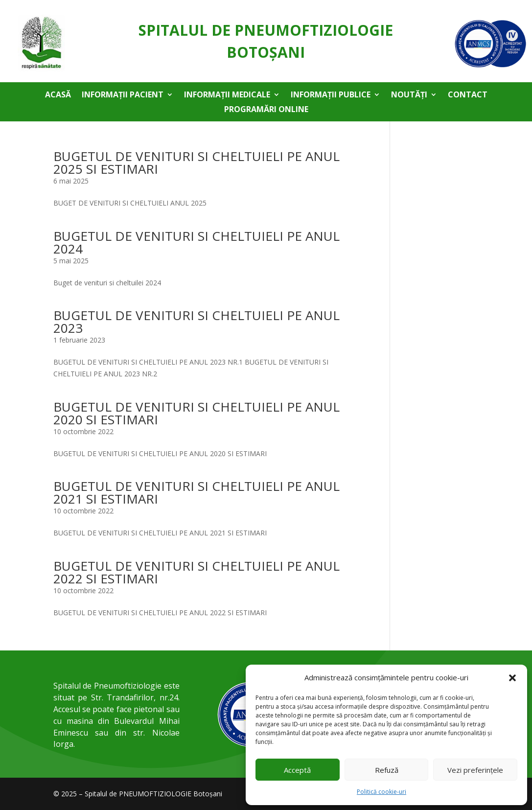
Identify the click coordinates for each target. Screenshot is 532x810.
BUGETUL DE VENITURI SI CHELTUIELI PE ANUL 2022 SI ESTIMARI (197, 572)
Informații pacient (123, 95)
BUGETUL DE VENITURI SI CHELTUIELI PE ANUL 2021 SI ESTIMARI (197, 492)
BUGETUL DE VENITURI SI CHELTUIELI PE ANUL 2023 (197, 322)
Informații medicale (227, 95)
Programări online (266, 110)
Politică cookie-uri (382, 792)
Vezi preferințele (475, 770)
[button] (512, 678)
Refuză (387, 770)
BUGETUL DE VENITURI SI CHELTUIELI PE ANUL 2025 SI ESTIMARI (197, 162)
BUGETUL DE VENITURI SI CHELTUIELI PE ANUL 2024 (197, 242)
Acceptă (297, 770)
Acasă (58, 95)
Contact (468, 95)
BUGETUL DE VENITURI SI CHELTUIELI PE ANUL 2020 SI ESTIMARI (197, 413)
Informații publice (331, 95)
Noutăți (409, 95)
